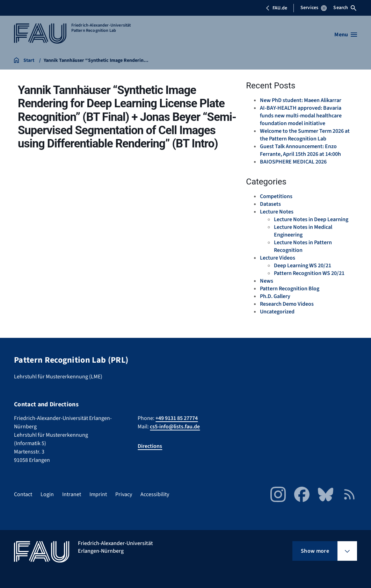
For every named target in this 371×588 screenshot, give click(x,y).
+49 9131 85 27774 (177, 418)
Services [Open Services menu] (314, 8)
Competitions (276, 196)
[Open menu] (346, 35)
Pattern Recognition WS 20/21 (309, 273)
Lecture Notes (277, 212)
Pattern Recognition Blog (290, 289)
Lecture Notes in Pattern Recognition (303, 246)
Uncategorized (277, 312)
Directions (150, 446)
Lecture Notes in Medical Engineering (303, 231)
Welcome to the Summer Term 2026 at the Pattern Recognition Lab (305, 135)
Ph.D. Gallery (275, 296)
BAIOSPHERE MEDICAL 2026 (293, 162)
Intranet (72, 494)
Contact (23, 494)
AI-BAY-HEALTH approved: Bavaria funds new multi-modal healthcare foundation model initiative (301, 116)
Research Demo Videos (287, 304)
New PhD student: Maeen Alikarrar (301, 100)
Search (345, 8)
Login (47, 494)
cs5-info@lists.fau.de (175, 427)
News (267, 281)
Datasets (270, 204)
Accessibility (155, 494)
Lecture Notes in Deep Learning (311, 219)
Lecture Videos (278, 258)
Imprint (98, 494)
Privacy (124, 494)
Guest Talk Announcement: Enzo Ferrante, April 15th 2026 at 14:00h (300, 150)
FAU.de (276, 8)
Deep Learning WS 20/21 (303, 266)
